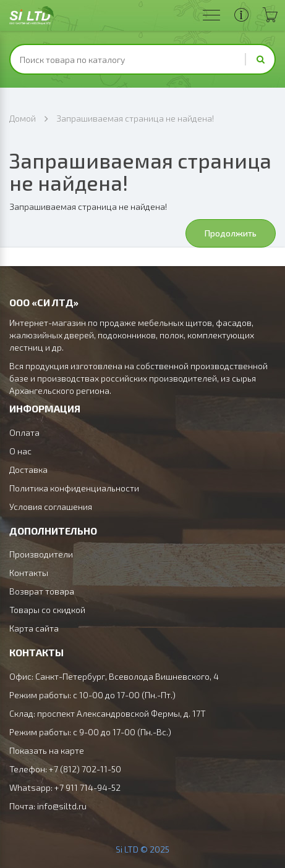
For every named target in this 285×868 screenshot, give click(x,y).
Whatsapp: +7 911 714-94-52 (65, 787)
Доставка (28, 469)
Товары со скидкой (47, 610)
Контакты (29, 573)
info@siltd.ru (62, 806)
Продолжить (231, 233)
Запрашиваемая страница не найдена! (135, 118)
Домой (23, 118)
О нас (20, 451)
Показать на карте (47, 750)
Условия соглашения (51, 507)
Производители (41, 554)
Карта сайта (34, 628)
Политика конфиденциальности (74, 488)
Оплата (24, 432)
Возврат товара (42, 591)
